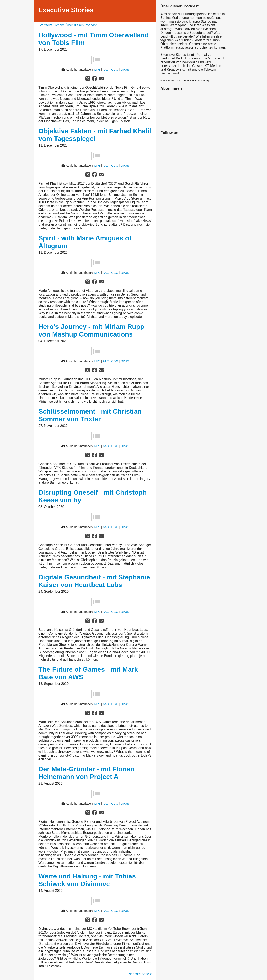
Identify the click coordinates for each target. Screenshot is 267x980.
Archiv (59, 25)
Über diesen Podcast (81, 25)
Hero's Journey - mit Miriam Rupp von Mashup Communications (91, 330)
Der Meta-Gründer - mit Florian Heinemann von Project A (87, 773)
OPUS (125, 70)
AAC (106, 70)
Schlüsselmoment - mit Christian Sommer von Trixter (90, 415)
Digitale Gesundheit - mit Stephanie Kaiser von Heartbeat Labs (94, 581)
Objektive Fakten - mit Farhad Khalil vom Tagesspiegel (95, 135)
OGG (115, 70)
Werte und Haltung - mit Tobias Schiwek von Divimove (87, 880)
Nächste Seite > (140, 974)
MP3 (97, 70)
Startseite (46, 25)
